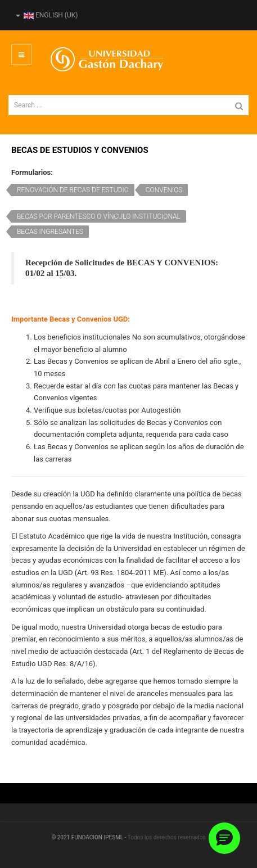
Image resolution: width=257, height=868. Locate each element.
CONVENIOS (164, 190)
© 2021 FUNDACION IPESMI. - (89, 837)
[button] (224, 838)
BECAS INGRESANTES (50, 232)
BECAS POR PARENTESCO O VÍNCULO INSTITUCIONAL (99, 216)
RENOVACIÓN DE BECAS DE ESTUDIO (73, 190)
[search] (128, 105)
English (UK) (47, 15)
